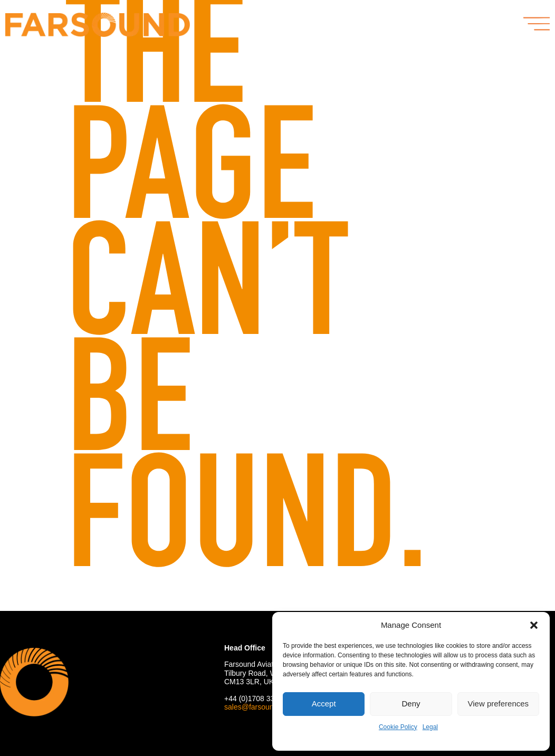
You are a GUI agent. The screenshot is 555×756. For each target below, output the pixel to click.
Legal (430, 727)
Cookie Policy (398, 727)
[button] (534, 625)
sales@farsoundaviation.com (272, 707)
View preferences (499, 704)
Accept (324, 704)
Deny (411, 704)
